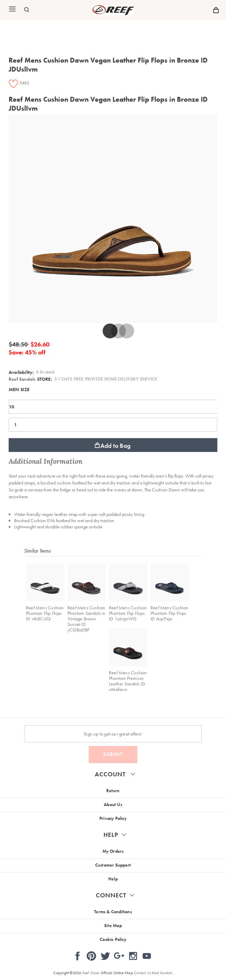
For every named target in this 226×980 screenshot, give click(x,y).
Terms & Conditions (113, 912)
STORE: (30, 379)
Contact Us (142, 973)
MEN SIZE (19, 389)
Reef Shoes (91, 973)
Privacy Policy (113, 818)
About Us (113, 805)
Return (113, 791)
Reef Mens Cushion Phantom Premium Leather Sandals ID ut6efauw (128, 681)
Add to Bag (113, 446)
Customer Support (113, 865)
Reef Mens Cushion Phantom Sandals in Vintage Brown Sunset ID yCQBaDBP (87, 619)
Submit (113, 754)
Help (113, 879)
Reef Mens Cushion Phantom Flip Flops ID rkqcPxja (169, 613)
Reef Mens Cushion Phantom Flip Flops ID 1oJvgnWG (128, 613)
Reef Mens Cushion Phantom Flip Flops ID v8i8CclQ (45, 613)
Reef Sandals (22, 379)
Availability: (21, 372)
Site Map (113, 926)
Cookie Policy (113, 939)
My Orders (113, 851)
